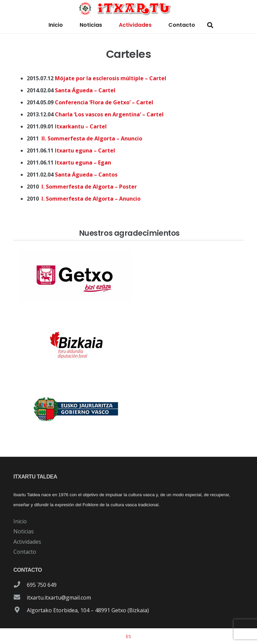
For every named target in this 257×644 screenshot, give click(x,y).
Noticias (24, 531)
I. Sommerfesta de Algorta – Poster (89, 187)
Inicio (20, 521)
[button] (210, 25)
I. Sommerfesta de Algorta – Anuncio (91, 199)
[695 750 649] (20, 585)
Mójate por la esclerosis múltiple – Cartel (111, 78)
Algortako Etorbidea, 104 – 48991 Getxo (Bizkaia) (88, 610)
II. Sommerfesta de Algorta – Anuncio (92, 138)
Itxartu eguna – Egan (83, 163)
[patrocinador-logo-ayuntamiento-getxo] (128, 276)
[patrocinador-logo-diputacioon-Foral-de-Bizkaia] (128, 343)
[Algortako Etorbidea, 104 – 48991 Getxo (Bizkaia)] (20, 610)
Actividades (27, 542)
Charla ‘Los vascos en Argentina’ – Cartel (109, 114)
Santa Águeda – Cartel (85, 90)
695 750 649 (42, 585)
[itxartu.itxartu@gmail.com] (20, 598)
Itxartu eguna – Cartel (85, 150)
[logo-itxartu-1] (129, 8)
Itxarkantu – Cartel (81, 126)
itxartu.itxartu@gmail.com (59, 598)
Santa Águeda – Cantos (86, 175)
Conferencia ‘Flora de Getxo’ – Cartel (104, 102)
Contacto (25, 552)
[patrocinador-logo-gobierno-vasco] (128, 409)
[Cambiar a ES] (129, 636)
